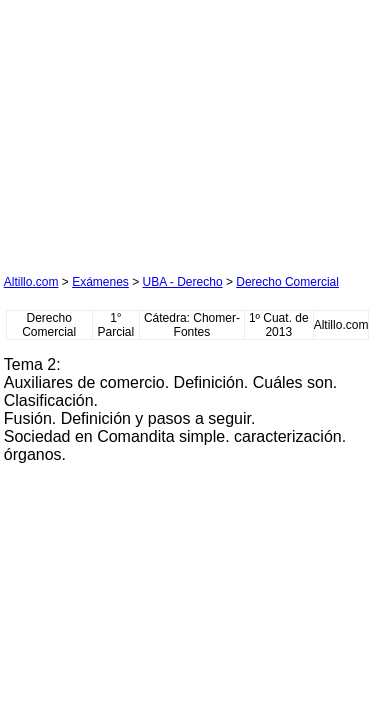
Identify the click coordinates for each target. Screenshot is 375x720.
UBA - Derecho (183, 282)
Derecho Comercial (287, 282)
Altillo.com (31, 282)
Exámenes (100, 282)
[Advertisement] (154, 129)
